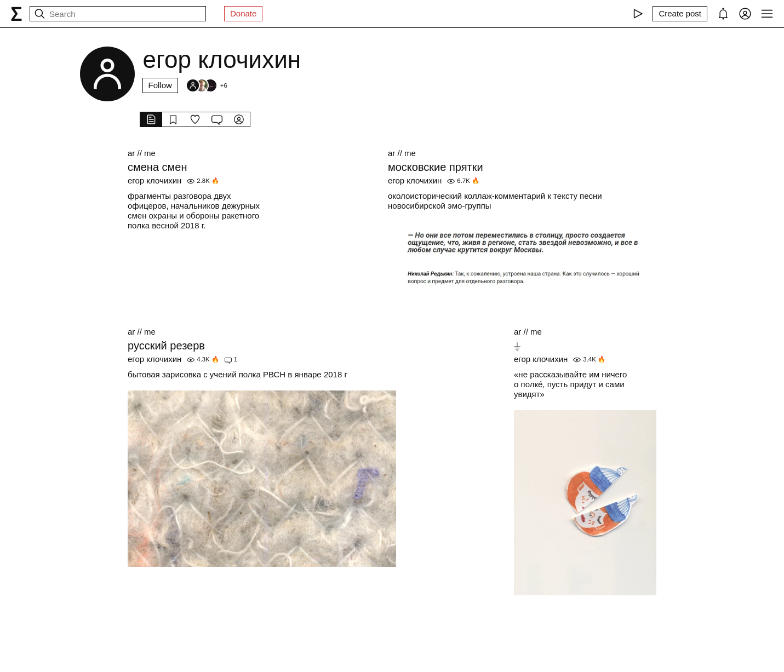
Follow (160, 85)
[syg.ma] (16, 14)
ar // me (142, 153)
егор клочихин (154, 180)
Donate (243, 13)
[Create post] (680, 14)
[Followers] (207, 85)
